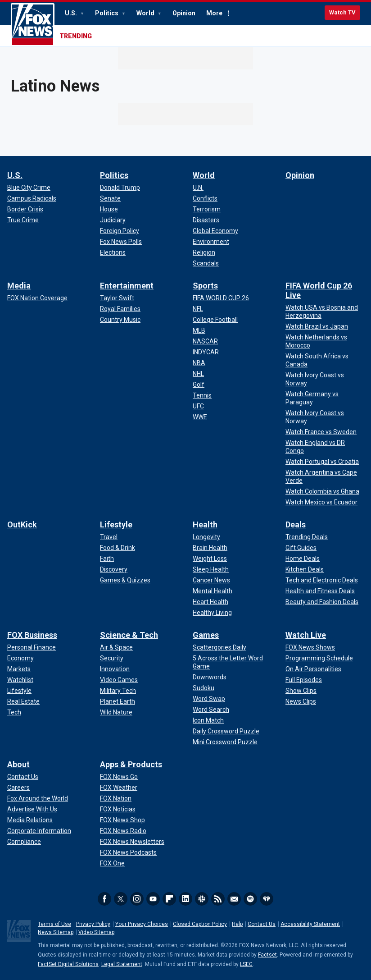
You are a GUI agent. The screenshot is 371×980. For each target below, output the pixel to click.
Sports (205, 286)
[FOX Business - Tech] (14, 712)
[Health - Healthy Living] (212, 613)
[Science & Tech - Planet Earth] (118, 701)
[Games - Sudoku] (204, 688)
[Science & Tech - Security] (112, 658)
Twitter (121, 899)
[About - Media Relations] (30, 820)
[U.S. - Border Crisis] (25, 209)
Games (206, 635)
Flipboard (169, 899)
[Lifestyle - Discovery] (114, 569)
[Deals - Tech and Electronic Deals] (322, 580)
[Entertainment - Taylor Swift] (117, 298)
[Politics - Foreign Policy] (120, 231)
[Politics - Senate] (110, 198)
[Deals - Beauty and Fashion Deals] (322, 602)
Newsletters (234, 899)
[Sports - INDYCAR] (206, 352)
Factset (267, 955)
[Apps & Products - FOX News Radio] (123, 831)
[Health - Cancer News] (211, 580)
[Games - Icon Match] (208, 720)
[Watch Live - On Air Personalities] (313, 669)
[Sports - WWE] (200, 417)
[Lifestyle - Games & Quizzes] (125, 580)
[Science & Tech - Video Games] (119, 680)
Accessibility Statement (310, 924)
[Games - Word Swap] (209, 699)
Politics (107, 13)
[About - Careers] (18, 788)
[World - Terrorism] (207, 209)
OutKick (22, 524)
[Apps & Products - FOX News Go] (119, 777)
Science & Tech (129, 635)
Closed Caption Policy (200, 924)
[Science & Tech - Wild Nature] (116, 712)
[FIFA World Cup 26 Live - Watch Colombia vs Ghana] (322, 491)
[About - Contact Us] (23, 777)
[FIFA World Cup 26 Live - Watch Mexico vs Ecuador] (321, 502)
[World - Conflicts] (205, 198)
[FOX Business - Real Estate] (23, 701)
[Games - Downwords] (210, 677)
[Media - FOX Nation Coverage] (37, 298)
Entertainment (127, 286)
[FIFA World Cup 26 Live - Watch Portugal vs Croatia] (322, 462)
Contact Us (262, 924)
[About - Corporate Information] (39, 831)
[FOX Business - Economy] (20, 658)
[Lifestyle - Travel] (109, 537)
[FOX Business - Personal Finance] (32, 647)
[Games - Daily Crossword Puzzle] (226, 731)
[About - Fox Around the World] (38, 798)
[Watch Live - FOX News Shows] (310, 647)
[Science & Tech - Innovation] (115, 669)
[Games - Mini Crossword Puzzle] (225, 742)
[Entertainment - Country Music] (120, 320)
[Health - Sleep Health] (211, 569)
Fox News (33, 25)
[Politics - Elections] (113, 252)
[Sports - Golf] (199, 385)
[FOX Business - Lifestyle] (19, 691)
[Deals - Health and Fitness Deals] (320, 591)
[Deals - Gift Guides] (301, 548)
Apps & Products (131, 764)
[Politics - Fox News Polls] (121, 242)
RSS (218, 899)
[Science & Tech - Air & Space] (116, 647)
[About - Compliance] (24, 842)
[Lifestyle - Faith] (107, 559)
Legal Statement (122, 964)
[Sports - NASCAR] (205, 341)
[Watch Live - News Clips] (301, 701)
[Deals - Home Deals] (303, 559)
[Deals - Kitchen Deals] (305, 569)
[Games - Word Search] (211, 710)
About (18, 764)
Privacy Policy (93, 924)
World (146, 13)
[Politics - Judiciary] (113, 220)
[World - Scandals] (206, 263)
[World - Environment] (211, 242)
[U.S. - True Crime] (23, 220)
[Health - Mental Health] (213, 591)
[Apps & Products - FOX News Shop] (122, 820)
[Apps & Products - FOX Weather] (119, 788)
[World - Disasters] (206, 220)
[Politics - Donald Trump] (120, 188)
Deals (296, 524)
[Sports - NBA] (199, 363)
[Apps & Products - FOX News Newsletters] (132, 842)
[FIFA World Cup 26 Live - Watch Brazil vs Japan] (317, 326)
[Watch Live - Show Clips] (301, 691)
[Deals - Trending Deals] (307, 537)
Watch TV (342, 12)
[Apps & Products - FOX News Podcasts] (128, 852)
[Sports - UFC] (198, 406)
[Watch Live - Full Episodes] (304, 680)
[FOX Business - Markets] (19, 669)
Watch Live (306, 635)
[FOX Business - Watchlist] (20, 680)
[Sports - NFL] (198, 309)
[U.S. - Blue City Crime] (29, 188)
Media (19, 286)
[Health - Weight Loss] (210, 559)
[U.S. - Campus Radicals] (32, 198)
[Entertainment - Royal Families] (120, 309)
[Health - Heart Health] (210, 602)
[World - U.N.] (198, 188)
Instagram (137, 899)
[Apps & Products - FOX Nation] (116, 798)
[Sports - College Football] (215, 320)
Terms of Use (54, 924)
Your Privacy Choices (142, 924)
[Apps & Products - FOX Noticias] (118, 809)
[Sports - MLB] (199, 330)
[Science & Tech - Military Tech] (118, 691)
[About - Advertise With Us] (32, 809)
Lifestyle (116, 524)
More (214, 13)
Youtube (153, 899)
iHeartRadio (267, 899)
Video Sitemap (96, 932)
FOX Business (32, 635)
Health (205, 524)
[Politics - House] (109, 209)
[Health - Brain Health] (210, 548)
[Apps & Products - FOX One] (112, 863)
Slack (202, 899)
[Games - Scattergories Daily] (219, 647)
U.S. (72, 13)
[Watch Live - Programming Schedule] (319, 658)
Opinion (184, 13)
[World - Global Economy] (215, 231)
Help (237, 924)
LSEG (246, 964)
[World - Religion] (204, 252)
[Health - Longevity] (206, 537)
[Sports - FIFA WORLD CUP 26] (221, 298)
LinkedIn (185, 899)
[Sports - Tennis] (202, 395)
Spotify (250, 899)
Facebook (104, 899)
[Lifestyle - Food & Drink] (118, 548)
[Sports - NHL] (198, 374)
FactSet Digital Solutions (68, 964)
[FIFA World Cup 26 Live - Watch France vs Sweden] (321, 432)
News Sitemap (56, 932)
